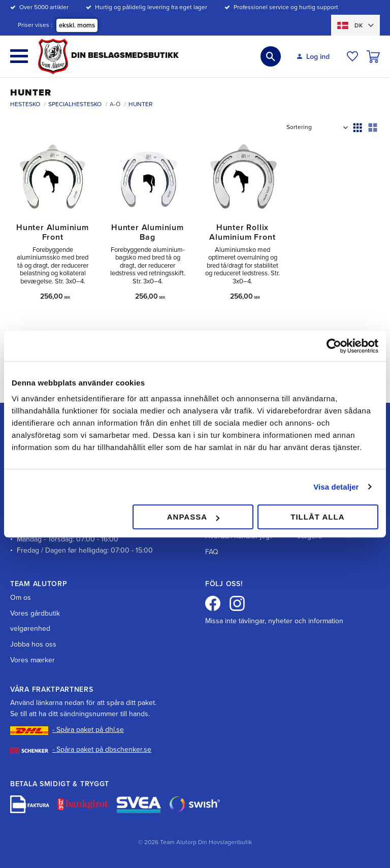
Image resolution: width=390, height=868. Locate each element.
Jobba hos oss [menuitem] (33, 644)
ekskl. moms (77, 25)
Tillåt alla (317, 517)
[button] (19, 56)
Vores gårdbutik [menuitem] (35, 613)
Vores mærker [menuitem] (32, 660)
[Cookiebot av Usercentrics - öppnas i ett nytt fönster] (334, 346)
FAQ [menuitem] (212, 552)
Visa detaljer (336, 487)
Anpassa (193, 517)
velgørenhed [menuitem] (30, 629)
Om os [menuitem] (21, 598)
